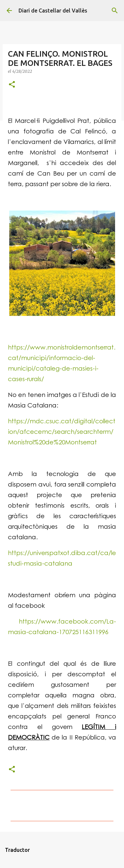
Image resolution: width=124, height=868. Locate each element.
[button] (12, 85)
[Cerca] (115, 11)
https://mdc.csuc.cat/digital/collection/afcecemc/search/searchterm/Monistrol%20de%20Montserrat (62, 431)
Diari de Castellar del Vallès (53, 11)
